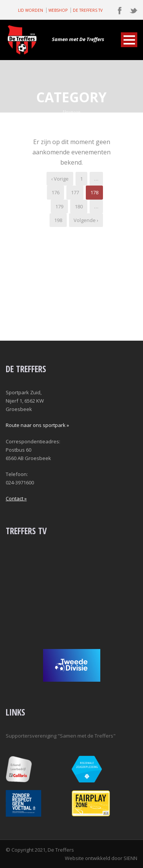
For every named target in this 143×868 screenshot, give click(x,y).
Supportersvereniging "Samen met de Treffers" (61, 736)
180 (79, 206)
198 (58, 220)
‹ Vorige (60, 179)
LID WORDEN (31, 10)
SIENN (130, 858)
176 (55, 192)
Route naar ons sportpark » (37, 425)
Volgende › (86, 220)
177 (75, 192)
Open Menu (129, 40)
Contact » (16, 498)
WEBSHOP (58, 10)
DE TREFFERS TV (88, 10)
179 (59, 206)
